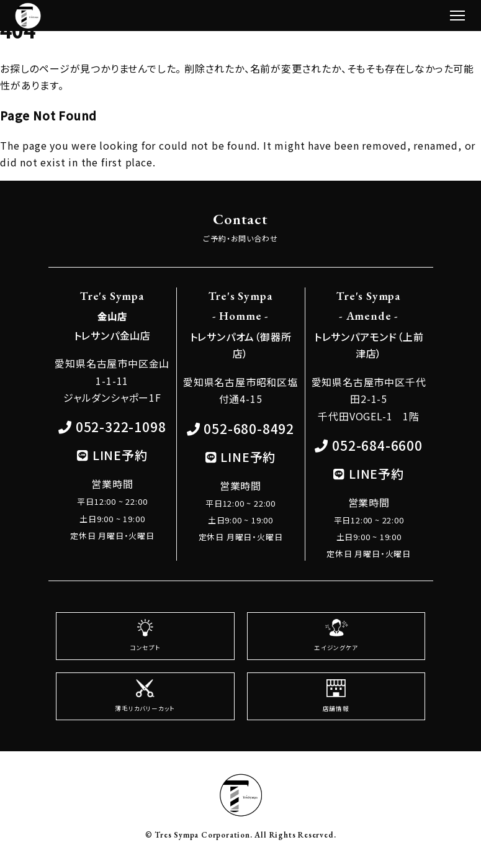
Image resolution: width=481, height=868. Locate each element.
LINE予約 (120, 455)
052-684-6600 (377, 445)
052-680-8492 (249, 428)
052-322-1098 (121, 427)
